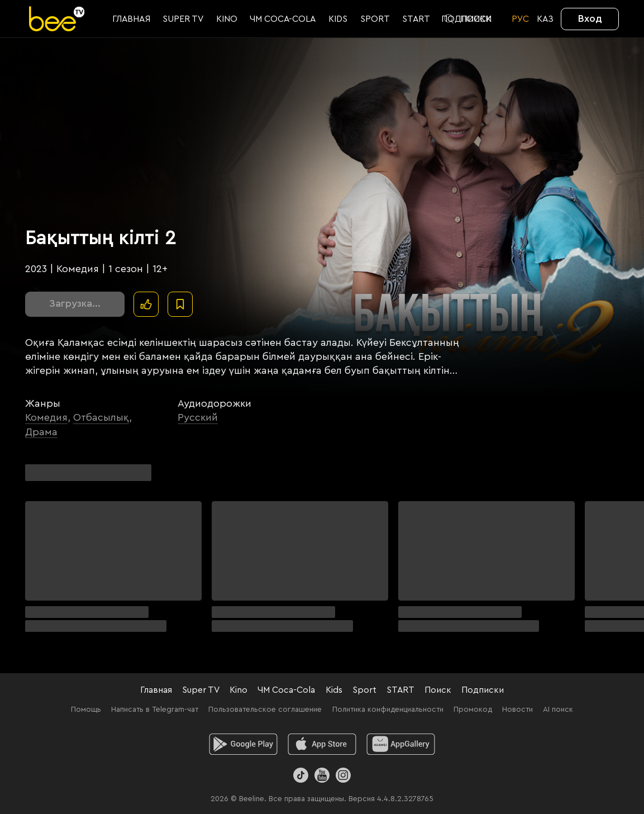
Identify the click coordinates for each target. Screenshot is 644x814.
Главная (156, 690)
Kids (334, 690)
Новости (517, 710)
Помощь (86, 710)
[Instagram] (343, 775)
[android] (243, 744)
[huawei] (401, 744)
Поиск (438, 690)
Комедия (46, 417)
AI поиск (558, 710)
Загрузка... (75, 303)
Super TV (201, 690)
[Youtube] (322, 775)
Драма (41, 432)
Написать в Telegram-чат (155, 710)
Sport (364, 690)
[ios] (322, 744)
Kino (238, 690)
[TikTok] (301, 775)
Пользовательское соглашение (265, 710)
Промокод (473, 710)
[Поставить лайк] (146, 304)
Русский (198, 417)
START (400, 690)
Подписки (483, 690)
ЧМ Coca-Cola (286, 690)
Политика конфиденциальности (388, 710)
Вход (590, 18)
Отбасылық (101, 417)
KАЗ (545, 19)
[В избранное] (180, 304)
